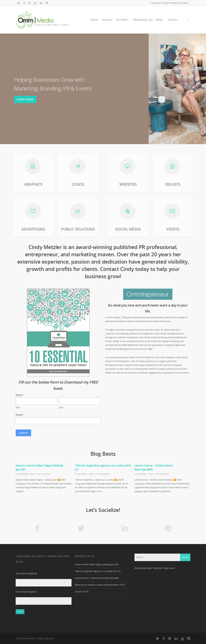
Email (20, 415)
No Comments (43, 474)
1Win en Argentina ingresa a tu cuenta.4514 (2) (98, 571)
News (33, 474)
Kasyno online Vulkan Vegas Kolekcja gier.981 (97, 564)
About (94, 20)
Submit (23, 433)
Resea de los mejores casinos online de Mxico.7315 (100, 585)
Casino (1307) (82, 592)
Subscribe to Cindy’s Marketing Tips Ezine (170, 3)
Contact (173, 20)
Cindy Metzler (22, 474)
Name (20, 395)
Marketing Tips (143, 20)
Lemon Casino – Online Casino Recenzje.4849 (97, 578)
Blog (161, 20)
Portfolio (123, 20)
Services (107, 20)
